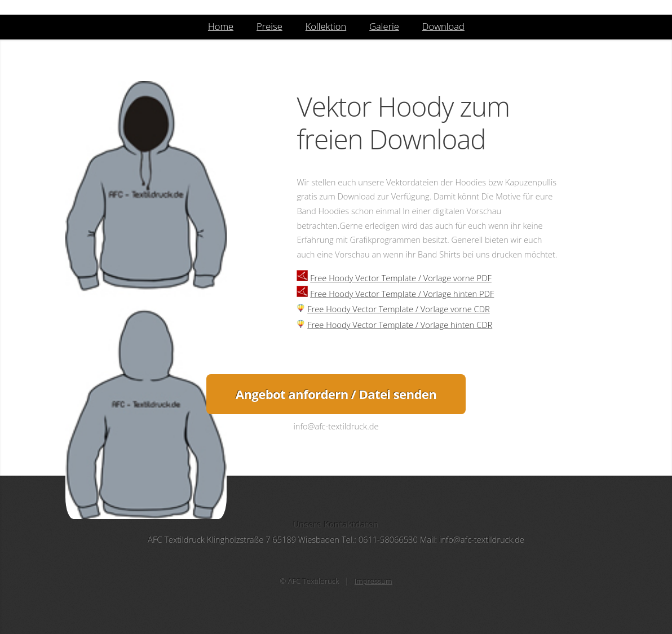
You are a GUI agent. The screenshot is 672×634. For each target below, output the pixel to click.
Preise (269, 26)
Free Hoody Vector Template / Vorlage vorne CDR (399, 309)
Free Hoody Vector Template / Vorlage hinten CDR (400, 325)
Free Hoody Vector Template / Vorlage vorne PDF (401, 278)
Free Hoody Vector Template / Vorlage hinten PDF (402, 294)
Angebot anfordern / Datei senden (336, 394)
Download (443, 26)
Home (221, 26)
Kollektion (326, 26)
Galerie (384, 26)
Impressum (373, 581)
